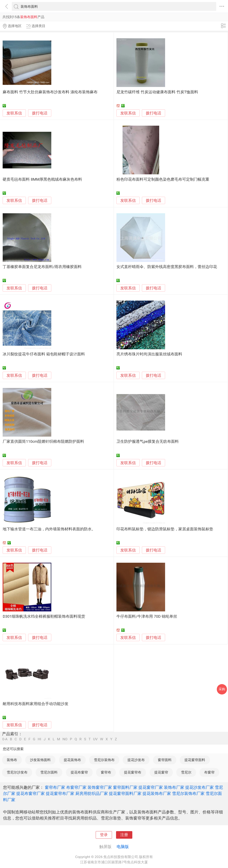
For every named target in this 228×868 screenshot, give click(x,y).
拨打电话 (40, 113)
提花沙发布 (136, 760)
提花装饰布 (72, 760)
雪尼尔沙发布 (17, 772)
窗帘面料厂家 (125, 787)
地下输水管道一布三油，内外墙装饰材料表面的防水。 (49, 529)
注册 (124, 835)
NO (65, 739)
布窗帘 (209, 772)
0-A (5, 739)
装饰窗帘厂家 (100, 787)
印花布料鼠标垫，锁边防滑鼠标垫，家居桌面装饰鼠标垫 (165, 529)
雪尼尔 (186, 772)
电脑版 (123, 847)
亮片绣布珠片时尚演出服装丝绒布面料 (149, 354)
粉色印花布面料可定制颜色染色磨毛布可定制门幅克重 (163, 179)
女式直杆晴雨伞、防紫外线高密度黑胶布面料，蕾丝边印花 (167, 267)
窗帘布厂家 (55, 787)
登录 (104, 835)
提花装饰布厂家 (157, 793)
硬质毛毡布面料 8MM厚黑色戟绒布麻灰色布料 (42, 179)
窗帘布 (106, 772)
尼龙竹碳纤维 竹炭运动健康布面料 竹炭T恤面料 (157, 92)
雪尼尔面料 (49, 772)
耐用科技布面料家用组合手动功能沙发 (36, 704)
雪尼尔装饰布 (104, 760)
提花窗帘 (161, 772)
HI (39, 739)
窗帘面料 (165, 760)
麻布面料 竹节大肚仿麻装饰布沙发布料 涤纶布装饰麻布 (50, 92)
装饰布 (12, 760)
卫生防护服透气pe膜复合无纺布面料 (147, 442)
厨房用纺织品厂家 (92, 793)
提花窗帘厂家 (151, 787)
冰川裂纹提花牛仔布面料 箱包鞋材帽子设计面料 (44, 354)
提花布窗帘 (79, 772)
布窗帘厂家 (76, 787)
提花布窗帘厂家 (31, 793)
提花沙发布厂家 (199, 787)
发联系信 (14, 113)
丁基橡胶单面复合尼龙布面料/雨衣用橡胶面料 (42, 267)
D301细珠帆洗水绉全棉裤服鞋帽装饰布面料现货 (44, 616)
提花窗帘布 (133, 772)
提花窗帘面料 (195, 760)
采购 (222, 689)
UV (95, 739)
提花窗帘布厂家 (60, 793)
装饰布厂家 (174, 787)
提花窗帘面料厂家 (125, 793)
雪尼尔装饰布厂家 (188, 793)
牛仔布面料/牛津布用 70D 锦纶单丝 (147, 616)
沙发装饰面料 (40, 760)
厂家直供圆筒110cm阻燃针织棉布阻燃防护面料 (43, 442)
